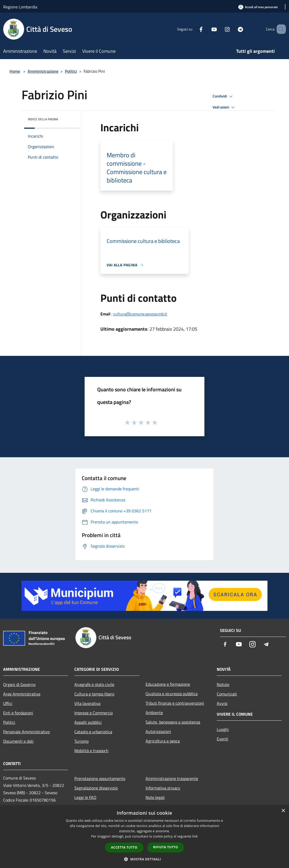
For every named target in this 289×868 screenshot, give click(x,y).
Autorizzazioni (158, 731)
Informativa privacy (163, 788)
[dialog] (145, 837)
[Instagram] (220, 29)
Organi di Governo (19, 684)
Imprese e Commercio (94, 713)
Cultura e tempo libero (94, 694)
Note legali (155, 797)
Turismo (81, 741)
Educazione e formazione (168, 684)
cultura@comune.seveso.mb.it (140, 314)
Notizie (223, 684)
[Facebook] (193, 29)
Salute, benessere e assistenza (173, 722)
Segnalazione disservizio (96, 788)
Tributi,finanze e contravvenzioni (175, 703)
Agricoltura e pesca (163, 741)
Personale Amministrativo (26, 732)
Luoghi (223, 729)
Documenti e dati (18, 741)
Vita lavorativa (87, 703)
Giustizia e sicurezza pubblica (172, 694)
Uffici (8, 703)
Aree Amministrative (22, 694)
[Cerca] (280, 29)
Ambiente (154, 713)
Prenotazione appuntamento (100, 778)
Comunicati (227, 694)
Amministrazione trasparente (172, 778)
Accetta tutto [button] (124, 847)
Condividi (223, 96)
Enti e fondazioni (18, 713)
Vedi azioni (224, 107)
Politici (71, 71)
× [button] (283, 811)
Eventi (223, 739)
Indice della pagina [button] (43, 119)
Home (15, 71)
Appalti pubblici (88, 722)
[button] (145, 859)
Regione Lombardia (20, 7)
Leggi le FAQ (85, 797)
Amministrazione (43, 71)
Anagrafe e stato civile (94, 684)
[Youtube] (207, 29)
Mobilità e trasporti (91, 751)
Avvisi (222, 703)
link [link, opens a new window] (195, 836)
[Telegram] (233, 29)
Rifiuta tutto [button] (166, 847)
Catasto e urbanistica (93, 732)
